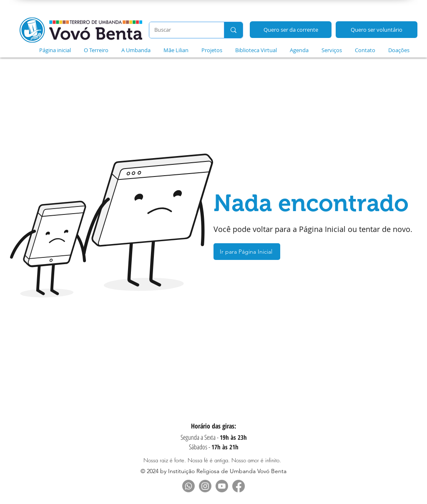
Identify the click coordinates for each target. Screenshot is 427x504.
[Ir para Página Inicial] (247, 252)
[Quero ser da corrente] (291, 30)
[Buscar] (180, 30)
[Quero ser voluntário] (377, 30)
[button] (96, 50)
